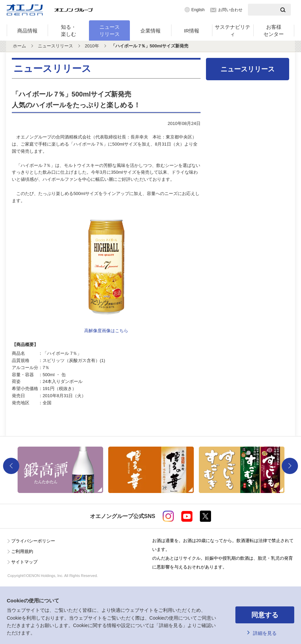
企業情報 (150, 31)
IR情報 (192, 31)
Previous (11, 466)
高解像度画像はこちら (106, 331)
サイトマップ (24, 562)
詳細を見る (265, 633)
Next (290, 466)
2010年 (92, 46)
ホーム (19, 46)
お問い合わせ (230, 10)
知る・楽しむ (68, 30)
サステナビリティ (233, 30)
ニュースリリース (110, 30)
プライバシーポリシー (33, 541)
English (198, 10)
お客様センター (274, 30)
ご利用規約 (22, 551)
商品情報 (27, 31)
